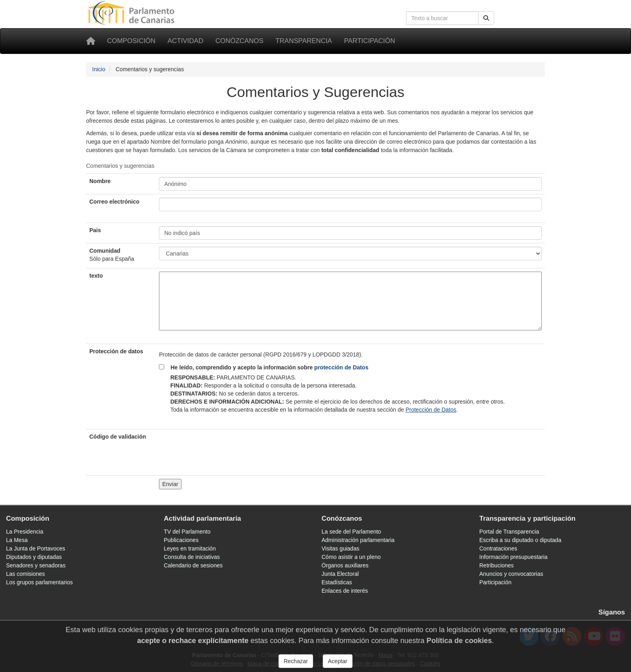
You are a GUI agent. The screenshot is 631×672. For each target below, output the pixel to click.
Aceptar (338, 661)
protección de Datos (341, 367)
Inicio (99, 69)
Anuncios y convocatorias (511, 574)
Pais (95, 230)
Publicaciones (181, 540)
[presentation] (220, 448)
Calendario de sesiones (193, 565)
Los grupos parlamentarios (39, 582)
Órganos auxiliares (345, 565)
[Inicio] (91, 41)
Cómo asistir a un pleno (351, 557)
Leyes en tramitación (190, 548)
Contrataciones (498, 548)
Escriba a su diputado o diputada (520, 540)
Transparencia (304, 41)
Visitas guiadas (340, 548)
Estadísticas (337, 582)
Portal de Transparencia (509, 532)
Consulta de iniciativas (192, 557)
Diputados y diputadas (34, 557)
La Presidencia (25, 532)
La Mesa (17, 540)
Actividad (185, 41)
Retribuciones (497, 565)
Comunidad (112, 255)
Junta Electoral (340, 574)
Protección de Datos (431, 410)
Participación (370, 41)
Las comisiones (26, 574)
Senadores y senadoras (36, 565)
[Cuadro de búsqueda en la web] (442, 18)
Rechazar (296, 661)
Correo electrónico (114, 202)
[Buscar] (486, 18)
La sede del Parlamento (351, 532)
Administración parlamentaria (358, 540)
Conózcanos (239, 41)
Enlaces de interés (345, 591)
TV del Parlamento (187, 532)
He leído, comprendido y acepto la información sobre (267, 367)
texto (96, 276)
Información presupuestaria (513, 557)
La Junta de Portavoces (36, 548)
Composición (131, 41)
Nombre (100, 181)
